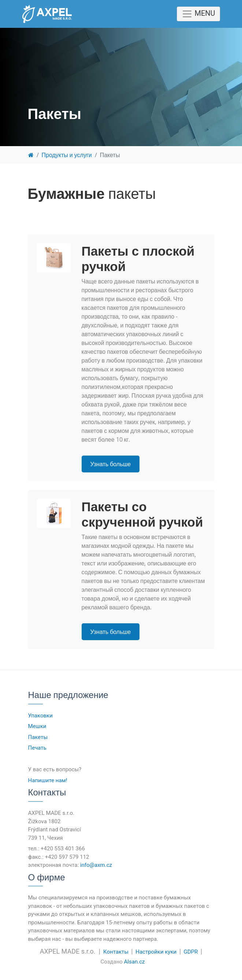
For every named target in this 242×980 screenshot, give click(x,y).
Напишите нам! (48, 780)
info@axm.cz (96, 865)
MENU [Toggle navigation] (198, 14)
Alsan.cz (135, 962)
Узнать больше (111, 464)
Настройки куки (156, 952)
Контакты (116, 952)
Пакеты (38, 737)
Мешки (37, 726)
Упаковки (40, 716)
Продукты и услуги (67, 155)
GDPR (191, 952)
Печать (37, 748)
